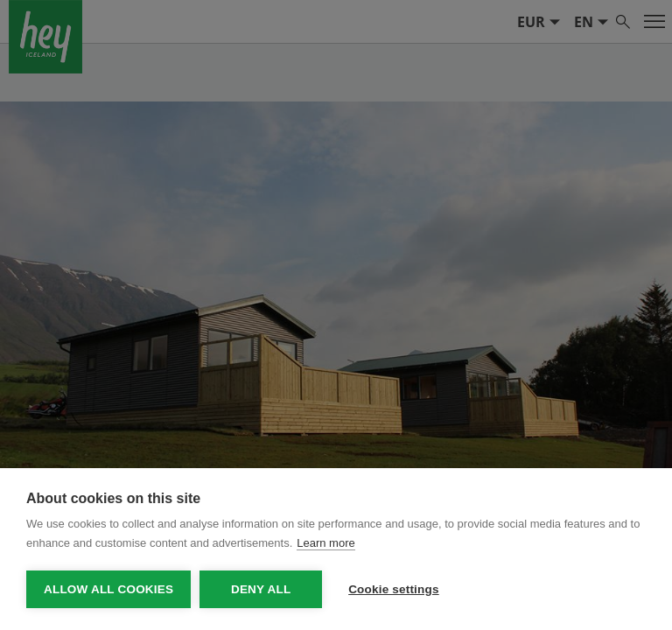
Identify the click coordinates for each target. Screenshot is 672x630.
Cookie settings (394, 589)
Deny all (261, 589)
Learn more (325, 543)
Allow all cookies (108, 589)
